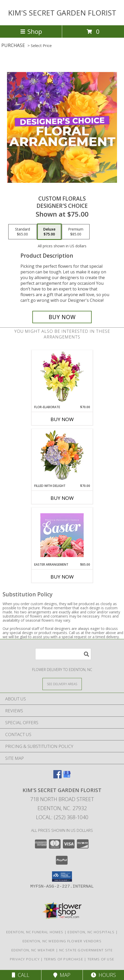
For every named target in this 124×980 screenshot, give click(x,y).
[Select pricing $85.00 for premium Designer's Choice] (76, 232)
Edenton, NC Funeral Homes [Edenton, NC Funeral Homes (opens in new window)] (35, 932)
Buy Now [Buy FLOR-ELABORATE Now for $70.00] (62, 419)
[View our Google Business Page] (67, 777)
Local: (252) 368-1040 (62, 817)
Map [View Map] (62, 975)
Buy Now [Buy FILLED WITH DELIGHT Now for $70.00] (62, 498)
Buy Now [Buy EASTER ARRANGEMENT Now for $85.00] (62, 577)
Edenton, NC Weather (33, 950)
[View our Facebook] (57, 777)
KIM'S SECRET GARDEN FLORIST (62, 13)
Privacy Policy (25, 959)
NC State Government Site (86, 950)
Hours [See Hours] (103, 975)
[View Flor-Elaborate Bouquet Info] (62, 378)
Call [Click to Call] (21, 975)
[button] (62, 876)
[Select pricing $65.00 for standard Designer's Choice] (23, 232)
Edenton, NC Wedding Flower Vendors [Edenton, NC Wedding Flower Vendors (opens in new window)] (62, 941)
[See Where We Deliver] (62, 684)
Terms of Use (101, 959)
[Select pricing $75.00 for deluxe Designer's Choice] (49, 232)
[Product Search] (63, 654)
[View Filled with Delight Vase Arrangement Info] (62, 456)
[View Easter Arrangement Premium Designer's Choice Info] (62, 535)
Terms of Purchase (64, 959)
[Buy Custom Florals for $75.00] (62, 317)
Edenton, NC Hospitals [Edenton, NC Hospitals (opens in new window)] (91, 932)
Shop (31, 31)
